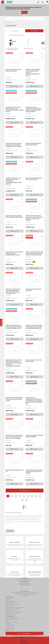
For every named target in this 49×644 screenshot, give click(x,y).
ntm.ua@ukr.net (24, 595)
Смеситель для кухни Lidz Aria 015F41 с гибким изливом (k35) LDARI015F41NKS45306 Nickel (34, 327)
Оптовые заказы (10, 625)
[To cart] (15, 86)
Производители (10, 630)
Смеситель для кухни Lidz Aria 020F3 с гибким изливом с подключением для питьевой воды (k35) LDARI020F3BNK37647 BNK (14, 363)
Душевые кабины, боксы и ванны (15, 607)
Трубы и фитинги (10, 603)
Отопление (9, 600)
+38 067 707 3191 (25, 583)
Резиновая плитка (11, 615)
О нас (7, 621)
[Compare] (22, 59)
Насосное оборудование (12, 604)
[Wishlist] (22, 56)
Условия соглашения (11, 622)
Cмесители (9, 598)
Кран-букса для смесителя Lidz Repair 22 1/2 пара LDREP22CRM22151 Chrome (14, 253)
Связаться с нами (10, 627)
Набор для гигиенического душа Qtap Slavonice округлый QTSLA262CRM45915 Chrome (14, 327)
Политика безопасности (12, 618)
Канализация (9, 606)
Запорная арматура (11, 601)
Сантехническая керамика (13, 609)
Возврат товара (10, 628)
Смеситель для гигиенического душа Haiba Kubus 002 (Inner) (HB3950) (34, 471)
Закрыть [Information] (25, 12)
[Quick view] (22, 53)
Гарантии (8, 624)
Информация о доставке (12, 619)
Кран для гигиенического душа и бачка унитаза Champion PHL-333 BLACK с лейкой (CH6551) (34, 253)
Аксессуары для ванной (12, 613)
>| (27, 500)
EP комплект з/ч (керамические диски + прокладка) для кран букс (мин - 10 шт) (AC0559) (14, 437)
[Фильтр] (1, 322)
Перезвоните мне (24, 586)
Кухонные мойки (10, 610)
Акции (7, 631)
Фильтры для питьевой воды (13, 612)
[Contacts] (43, 2)
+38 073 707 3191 (25, 584)
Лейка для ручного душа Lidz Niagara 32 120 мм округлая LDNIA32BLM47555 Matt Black (14, 145)
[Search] (7, 19)
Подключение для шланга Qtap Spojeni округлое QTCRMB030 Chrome (14, 399)
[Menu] (3, 2)
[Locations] (38, 2)
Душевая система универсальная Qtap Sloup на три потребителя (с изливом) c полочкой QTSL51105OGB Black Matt (34, 400)
